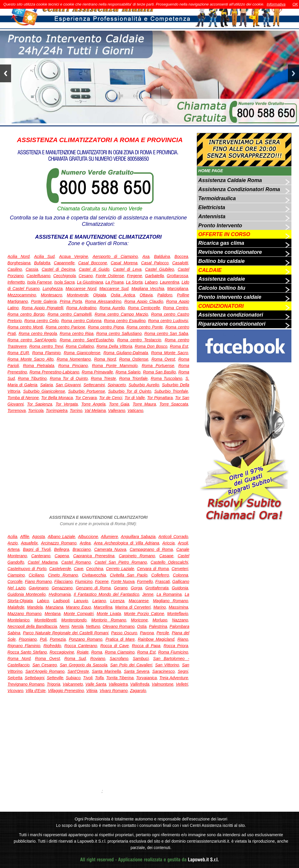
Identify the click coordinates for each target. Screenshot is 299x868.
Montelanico (19, 620)
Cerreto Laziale (120, 569)
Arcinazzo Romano (59, 543)
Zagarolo (138, 691)
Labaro (151, 282)
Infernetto (16, 282)
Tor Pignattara (160, 398)
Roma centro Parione (65, 327)
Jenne (148, 594)
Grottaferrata (157, 588)
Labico (43, 601)
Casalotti (180, 263)
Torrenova (17, 411)
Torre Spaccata (174, 404)
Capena (62, 556)
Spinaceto (117, 385)
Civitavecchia (94, 575)
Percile (163, 633)
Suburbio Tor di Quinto (130, 391)
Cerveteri (180, 569)
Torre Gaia (119, 404)
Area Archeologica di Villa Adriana (126, 543)
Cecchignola (64, 276)
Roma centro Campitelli (70, 314)
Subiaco (73, 678)
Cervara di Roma (153, 569)
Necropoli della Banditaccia (32, 626)
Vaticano (135, 411)
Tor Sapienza (40, 404)
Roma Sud (75, 659)
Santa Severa (137, 671)
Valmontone (163, 684)
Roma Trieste (103, 378)
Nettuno (93, 626)
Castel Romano (76, 562)
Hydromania (60, 594)
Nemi (64, 626)
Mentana (53, 614)
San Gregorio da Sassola (84, 665)
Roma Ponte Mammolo (115, 366)
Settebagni (35, 678)
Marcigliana (178, 289)
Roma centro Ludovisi (168, 321)
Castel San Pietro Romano (121, 562)
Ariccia (168, 543)
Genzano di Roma (93, 588)
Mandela (35, 607)
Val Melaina (95, 411)
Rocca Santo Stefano (27, 652)
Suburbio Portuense (86, 391)
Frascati (163, 581)
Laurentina (170, 282)
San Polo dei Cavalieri (131, 665)
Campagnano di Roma (151, 549)
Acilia (12, 537)
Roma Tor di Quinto (69, 378)
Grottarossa (177, 276)
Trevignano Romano (26, 684)
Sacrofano (119, 659)
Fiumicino (84, 581)
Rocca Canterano (81, 646)
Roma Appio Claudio (144, 301)
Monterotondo (74, 620)
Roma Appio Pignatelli (42, 308)
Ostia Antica (123, 295)
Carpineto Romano (137, 556)
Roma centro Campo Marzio (121, 314)
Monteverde (78, 295)
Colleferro (160, 575)
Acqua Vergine (73, 256)
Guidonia (180, 588)
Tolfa (99, 678)
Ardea (85, 543)
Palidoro (165, 295)
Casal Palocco (155, 263)
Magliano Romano (171, 601)
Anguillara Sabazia (138, 537)
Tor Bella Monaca (57, 398)
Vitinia (92, 691)
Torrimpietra (57, 411)
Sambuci (141, 659)
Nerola (78, 626)
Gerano (121, 588)
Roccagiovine (62, 652)
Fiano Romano (38, 581)
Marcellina (103, 607)
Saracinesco (163, 671)
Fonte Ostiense (110, 276)
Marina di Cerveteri (133, 607)
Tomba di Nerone (23, 398)
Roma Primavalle (97, 372)
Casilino (15, 269)
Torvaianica (146, 678)
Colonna (180, 575)
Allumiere (109, 537)
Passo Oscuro (124, 633)
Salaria (46, 385)
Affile (25, 537)
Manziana (54, 607)
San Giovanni (68, 385)
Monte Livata (109, 614)
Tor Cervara (86, 398)
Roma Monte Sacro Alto (31, 359)
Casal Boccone (93, 263)
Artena (14, 549)
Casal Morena (124, 263)
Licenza (117, 601)
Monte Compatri (79, 614)
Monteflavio (178, 614)
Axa (146, 256)
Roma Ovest (163, 359)
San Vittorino (167, 665)
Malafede (16, 607)
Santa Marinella (107, 671)
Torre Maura (144, 404)
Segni (183, 671)
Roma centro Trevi (46, 346)
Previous (6, 73)
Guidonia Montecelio (27, 594)
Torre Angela (93, 404)
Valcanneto (73, 684)
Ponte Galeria (44, 301)
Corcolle (15, 581)
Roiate (83, 652)
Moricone (139, 620)
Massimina (178, 607)
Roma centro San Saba (166, 333)
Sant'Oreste (78, 671)
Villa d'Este (36, 691)
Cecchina (95, 569)
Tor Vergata (67, 404)
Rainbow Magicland (156, 639)
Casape (166, 556)
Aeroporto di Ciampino (115, 256)
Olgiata (100, 295)
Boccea (181, 256)
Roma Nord (105, 359)
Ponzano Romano (86, 639)
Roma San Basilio (160, 372)
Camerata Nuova (110, 549)
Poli (43, 639)
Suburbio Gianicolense (44, 391)
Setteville (55, 678)
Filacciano (64, 581)
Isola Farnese (40, 282)
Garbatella (155, 276)
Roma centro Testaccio (139, 340)
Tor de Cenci (111, 398)
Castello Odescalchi (169, 562)
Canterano (41, 556)
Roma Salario (128, 372)
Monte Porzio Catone (144, 614)
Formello (145, 581)
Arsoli (183, 543)
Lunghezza (53, 289)
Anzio (13, 543)
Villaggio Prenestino (66, 691)
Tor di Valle (134, 398)
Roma (97, 652)
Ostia (142, 626)
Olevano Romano (118, 626)
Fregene (135, 276)
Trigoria (53, 684)
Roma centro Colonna (81, 321)
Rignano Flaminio (24, 646)
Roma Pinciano (73, 366)
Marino (160, 607)
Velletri (182, 684)
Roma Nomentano (74, 359)
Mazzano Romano (25, 614)
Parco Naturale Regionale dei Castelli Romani (66, 633)
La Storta (134, 282)
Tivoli (88, 678)
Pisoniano (28, 639)
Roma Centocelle (144, 308)
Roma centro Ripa (77, 333)
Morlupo (160, 620)
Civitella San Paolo (129, 575)
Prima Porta (71, 301)
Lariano (99, 601)
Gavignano (39, 588)
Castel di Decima (59, 269)
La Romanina (169, 594)
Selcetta (15, 678)
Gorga (137, 588)
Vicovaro (15, 691)
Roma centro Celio (41, 321)
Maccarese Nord (81, 289)
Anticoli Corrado (173, 537)
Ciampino (16, 575)
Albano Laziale (61, 537)
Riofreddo (52, 646)
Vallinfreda (140, 684)
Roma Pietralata (39, 366)
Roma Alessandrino (103, 301)
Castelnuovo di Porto (27, 569)
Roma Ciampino (120, 652)
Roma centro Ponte (145, 327)
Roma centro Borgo (26, 314)
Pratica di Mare (120, 639)
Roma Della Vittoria (114, 346)
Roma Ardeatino (81, 308)
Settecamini (94, 385)
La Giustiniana (90, 282)
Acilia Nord (19, 256)
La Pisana (114, 282)
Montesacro (52, 295)
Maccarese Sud (114, 289)
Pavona (147, 633)
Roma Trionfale (133, 378)
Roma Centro (175, 308)
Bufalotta (42, 263)
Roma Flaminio (46, 353)
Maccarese (139, 601)
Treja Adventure (174, 678)
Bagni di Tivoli (37, 549)
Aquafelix (29, 543)
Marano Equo (79, 607)
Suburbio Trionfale (171, 391)
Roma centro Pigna (106, 327)
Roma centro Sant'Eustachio (87, 340)
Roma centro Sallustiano (119, 333)
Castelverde (60, 569)
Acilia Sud (44, 256)
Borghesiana (19, 263)
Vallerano (117, 411)
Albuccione (88, 537)
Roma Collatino (80, 346)
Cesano (86, 276)
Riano (183, 639)
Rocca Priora (176, 646)
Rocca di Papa (146, 646)
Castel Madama (43, 562)
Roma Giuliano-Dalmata (126, 353)
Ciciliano (36, 575)
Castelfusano (39, 276)
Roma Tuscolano (166, 378)
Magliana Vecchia (148, 289)
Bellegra (61, 549)
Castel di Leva (127, 269)
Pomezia (58, 639)
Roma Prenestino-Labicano (54, 372)
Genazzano (62, 588)
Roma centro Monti (25, 327)
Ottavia (146, 295)
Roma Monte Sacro (170, 353)
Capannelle (64, 263)
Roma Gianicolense (82, 353)
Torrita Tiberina (120, 678)
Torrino (76, 411)
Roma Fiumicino (173, 652)
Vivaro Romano (114, 691)
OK (295, 4)
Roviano (98, 659)
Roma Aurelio (112, 308)
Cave (79, 569)
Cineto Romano (63, 575)
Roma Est (179, 346)
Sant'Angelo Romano (45, 671)
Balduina (162, 256)
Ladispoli (61, 601)
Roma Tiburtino (32, 378)
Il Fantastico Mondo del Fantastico (107, 594)
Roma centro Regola (38, 333)
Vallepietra (118, 684)
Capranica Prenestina (94, 556)
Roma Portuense (158, 366)
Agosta (39, 537)
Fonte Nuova (123, 581)
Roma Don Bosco (151, 346)
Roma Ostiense (134, 359)
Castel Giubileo (160, 269)
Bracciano (81, 549)
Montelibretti (45, 620)
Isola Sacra (64, 282)
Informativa (276, 4)
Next (293, 73)
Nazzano (180, 620)
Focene (102, 581)
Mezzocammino (22, 295)
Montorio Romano (109, 620)
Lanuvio (81, 601)
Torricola (36, 411)
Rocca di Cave (114, 646)
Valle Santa (96, 684)
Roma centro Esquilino (125, 321)
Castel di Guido (94, 269)
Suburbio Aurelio (144, 385)
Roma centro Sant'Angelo (32, 340)
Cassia (32, 269)
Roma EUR (18, 353)
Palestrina (158, 626)
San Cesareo (45, 665)
